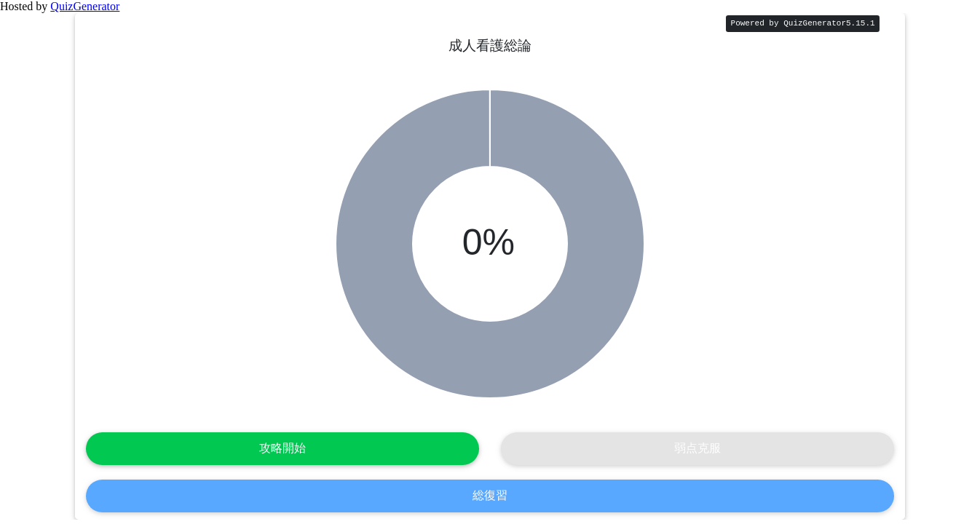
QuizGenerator (85, 6)
